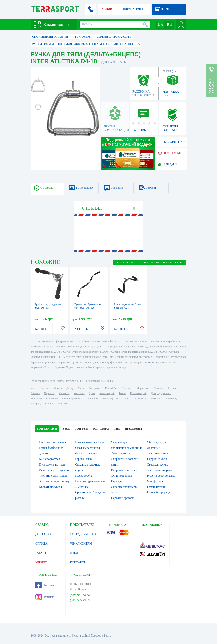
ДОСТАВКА (43, 534)
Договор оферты (101, 636)
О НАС (74, 553)
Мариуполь (143, 388)
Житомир (79, 393)
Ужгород (35, 404)
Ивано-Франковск (72, 398)
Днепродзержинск (161, 393)
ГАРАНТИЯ (43, 553)
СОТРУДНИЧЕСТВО (84, 534)
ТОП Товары (100, 429)
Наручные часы (157, 459)
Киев (33, 388)
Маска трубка (84, 476)
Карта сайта (81, 636)
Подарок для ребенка (53, 442)
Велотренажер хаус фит (54, 470)
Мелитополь (140, 398)
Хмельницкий (107, 393)
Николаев (127, 388)
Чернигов (49, 393)
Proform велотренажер (161, 476)
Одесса (58, 388)
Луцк (126, 398)
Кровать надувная (51, 487)
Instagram (45, 597)
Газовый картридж (159, 492)
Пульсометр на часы (52, 465)
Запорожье (95, 388)
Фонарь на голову (86, 453)
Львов (81, 388)
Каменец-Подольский (56, 404)
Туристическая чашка (53, 476)
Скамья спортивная (87, 448)
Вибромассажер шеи (124, 470)
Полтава (35, 393)
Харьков (45, 388)
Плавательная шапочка (90, 442)
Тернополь (92, 398)
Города (66, 429)
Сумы (92, 393)
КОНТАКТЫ (78, 562)
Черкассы (64, 393)
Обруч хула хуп (157, 442)
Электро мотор (120, 453)
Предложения (134, 429)
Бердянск (171, 398)
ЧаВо (117, 429)
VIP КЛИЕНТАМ (81, 544)
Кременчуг (52, 398)
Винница (158, 388)
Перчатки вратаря (122, 498)
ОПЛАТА (41, 544)
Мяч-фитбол (155, 481)
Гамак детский (156, 487)
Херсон (172, 388)
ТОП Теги (81, 429)
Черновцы (36, 398)
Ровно (122, 393)
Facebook (45, 585)
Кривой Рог (111, 388)
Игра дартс (118, 481)
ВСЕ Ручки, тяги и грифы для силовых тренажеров (149, 262)
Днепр (70, 388)
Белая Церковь (110, 398)
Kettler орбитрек (50, 459)
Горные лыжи (84, 459)
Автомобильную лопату (54, 481)
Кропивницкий (138, 393)
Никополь (156, 398)
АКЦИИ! (107, 9)
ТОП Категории (47, 429)
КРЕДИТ (41, 562)
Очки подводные (122, 476)
